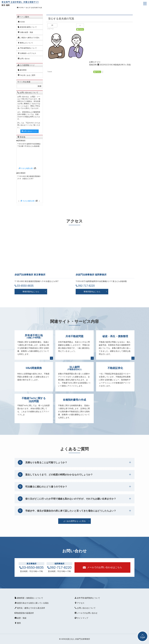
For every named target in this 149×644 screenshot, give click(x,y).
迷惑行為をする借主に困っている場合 (32, 603)
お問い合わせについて (85, 608)
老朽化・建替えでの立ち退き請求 (30, 608)
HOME (21, 22)
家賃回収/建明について (27, 27)
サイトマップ (81, 618)
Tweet (50, 72)
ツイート (51, 29)
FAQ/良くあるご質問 (26, 75)
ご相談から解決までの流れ (29, 38)
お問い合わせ (24, 59)
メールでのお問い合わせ (86, 613)
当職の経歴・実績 (25, 32)
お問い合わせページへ (30, 131)
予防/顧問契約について (27, 48)
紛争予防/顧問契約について (87, 598)
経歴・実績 (20, 618)
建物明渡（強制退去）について (29, 598)
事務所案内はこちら (31, 292)
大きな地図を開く (27, 168)
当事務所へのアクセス (27, 53)
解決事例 (22, 70)
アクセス (79, 603)
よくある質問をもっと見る (74, 521)
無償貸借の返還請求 (24, 613)
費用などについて (25, 43)
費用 (18, 623)
